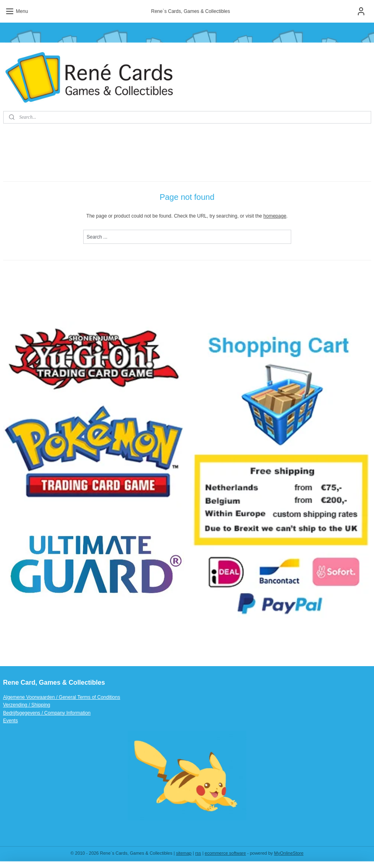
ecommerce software (225, 853)
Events (11, 721)
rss (198, 853)
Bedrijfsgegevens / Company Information (47, 713)
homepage (275, 216)
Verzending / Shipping (27, 705)
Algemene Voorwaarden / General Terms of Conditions (62, 697)
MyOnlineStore (289, 853)
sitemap (184, 853)
